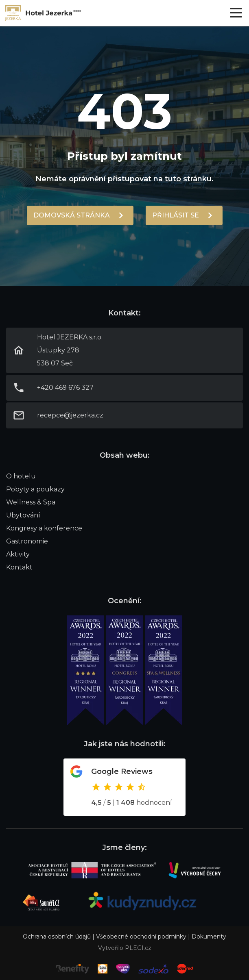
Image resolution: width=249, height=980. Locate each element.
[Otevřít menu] (236, 13)
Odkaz (124, 787)
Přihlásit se (176, 215)
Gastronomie (27, 541)
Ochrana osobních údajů (57, 937)
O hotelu (21, 476)
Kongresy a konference (44, 528)
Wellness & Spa (31, 502)
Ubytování (23, 515)
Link (43, 13)
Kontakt (19, 567)
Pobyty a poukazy (35, 489)
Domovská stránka (72, 215)
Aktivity (18, 554)
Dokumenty (209, 937)
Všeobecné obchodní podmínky (141, 937)
